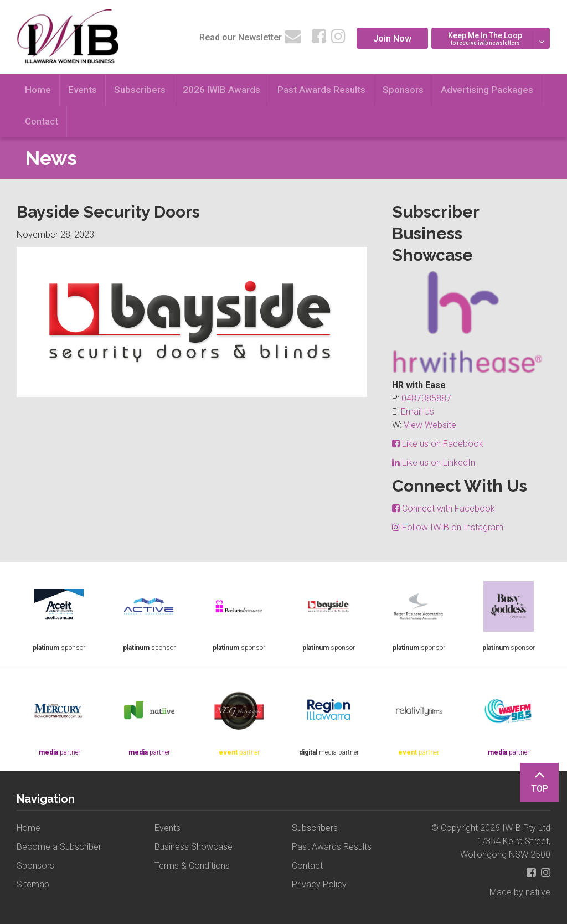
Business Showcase (194, 847)
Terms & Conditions (192, 866)
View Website (430, 425)
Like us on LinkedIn (434, 463)
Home (38, 90)
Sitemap (33, 884)
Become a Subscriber (59, 847)
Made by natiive (520, 892)
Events (83, 90)
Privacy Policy (319, 884)
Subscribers (140, 90)
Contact (42, 121)
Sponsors (403, 90)
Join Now (392, 38)
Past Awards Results (321, 90)
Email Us (417, 412)
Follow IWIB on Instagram (448, 527)
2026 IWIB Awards (221, 90)
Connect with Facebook (444, 509)
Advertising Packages (487, 90)
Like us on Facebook (438, 444)
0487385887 (426, 398)
